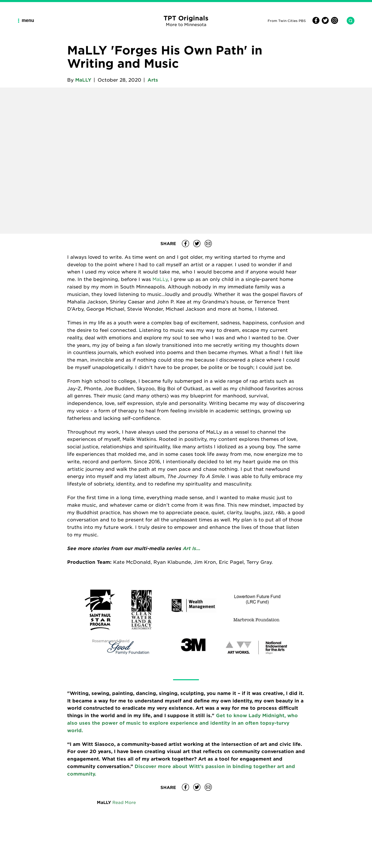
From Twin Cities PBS (287, 21)
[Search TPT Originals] (348, 21)
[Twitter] (324, 22)
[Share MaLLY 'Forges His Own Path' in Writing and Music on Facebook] (185, 244)
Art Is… (192, 548)
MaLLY (83, 80)
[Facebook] (316, 22)
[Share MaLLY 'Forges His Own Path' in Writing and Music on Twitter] (197, 244)
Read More (124, 802)
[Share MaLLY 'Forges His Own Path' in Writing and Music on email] (208, 244)
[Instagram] (334, 22)
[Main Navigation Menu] (28, 21)
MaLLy (160, 279)
